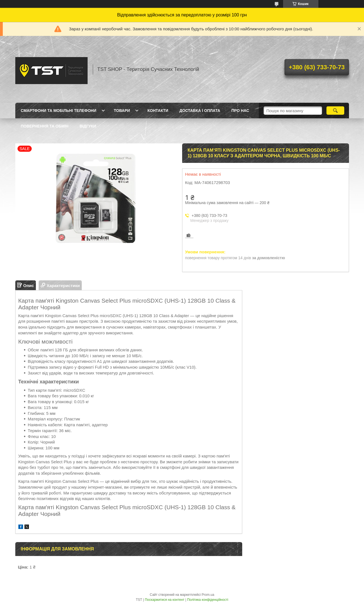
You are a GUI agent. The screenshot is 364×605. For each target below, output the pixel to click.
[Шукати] (335, 111)
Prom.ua (208, 595)
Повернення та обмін (45, 126)
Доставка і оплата (200, 111)
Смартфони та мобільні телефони (59, 111)
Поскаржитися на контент (165, 600)
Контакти (158, 111)
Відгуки (88, 126)
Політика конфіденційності (208, 600)
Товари (122, 111)
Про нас (240, 111)
